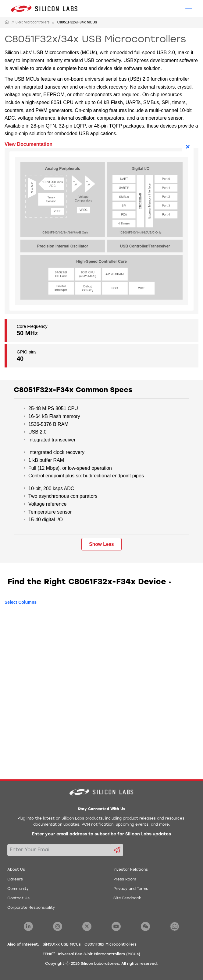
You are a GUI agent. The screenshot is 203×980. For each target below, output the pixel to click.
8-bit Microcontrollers (32, 22)
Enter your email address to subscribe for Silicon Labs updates (101, 834)
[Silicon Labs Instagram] (58, 926)
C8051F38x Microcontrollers (110, 945)
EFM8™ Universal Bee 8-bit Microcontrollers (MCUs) (91, 954)
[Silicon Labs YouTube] (116, 926)
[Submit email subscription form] (117, 850)
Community (18, 889)
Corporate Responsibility (31, 908)
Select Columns (21, 602)
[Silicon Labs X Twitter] (87, 926)
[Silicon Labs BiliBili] (175, 926)
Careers (15, 880)
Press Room (125, 880)
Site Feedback (127, 898)
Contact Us (18, 898)
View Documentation (28, 144)
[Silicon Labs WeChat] (145, 926)
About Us (16, 870)
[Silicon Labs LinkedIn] (28, 926)
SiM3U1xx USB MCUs (62, 945)
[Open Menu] (189, 8)
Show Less (101, 544)
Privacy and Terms (131, 889)
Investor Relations (131, 870)
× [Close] (188, 147)
